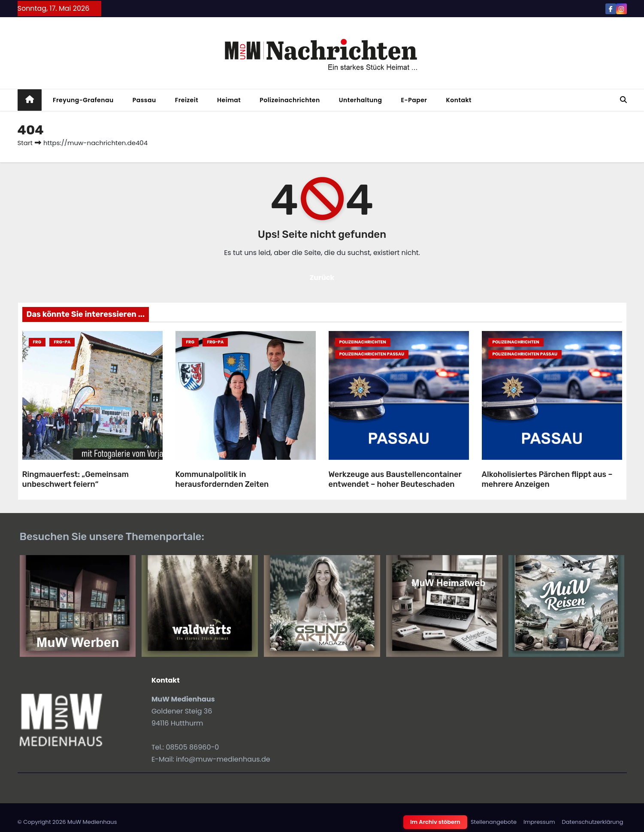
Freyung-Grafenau (83, 100)
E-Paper (414, 100)
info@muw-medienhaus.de (223, 759)
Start (25, 143)
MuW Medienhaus (92, 822)
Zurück (322, 278)
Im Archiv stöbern (435, 822)
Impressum (539, 822)
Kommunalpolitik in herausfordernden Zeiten (222, 479)
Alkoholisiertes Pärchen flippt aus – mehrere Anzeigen (547, 479)
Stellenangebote (494, 822)
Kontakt (459, 100)
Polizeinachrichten (290, 100)
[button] (623, 100)
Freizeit (187, 100)
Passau (144, 100)
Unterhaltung (361, 100)
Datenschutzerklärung (593, 822)
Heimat (229, 100)
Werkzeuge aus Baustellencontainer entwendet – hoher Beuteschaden (395, 479)
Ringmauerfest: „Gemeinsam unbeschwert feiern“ (76, 479)
